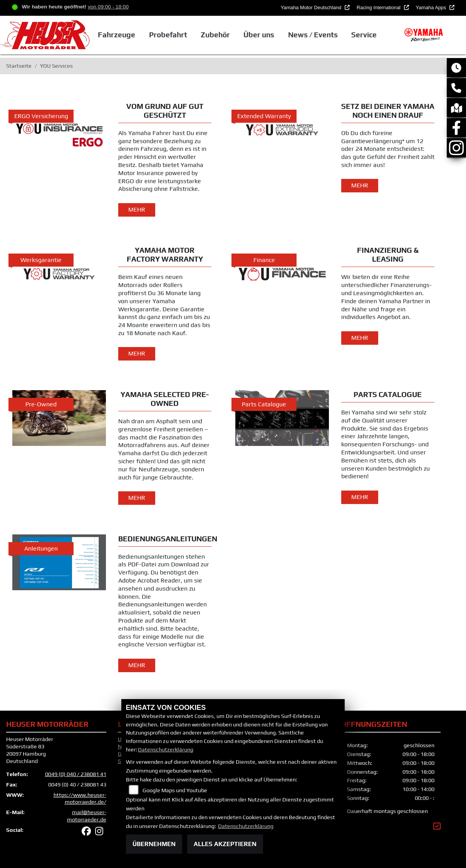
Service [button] (364, 35)
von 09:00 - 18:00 (108, 7)
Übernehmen (154, 844)
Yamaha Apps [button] (432, 8)
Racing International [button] (379, 8)
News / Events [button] (313, 35)
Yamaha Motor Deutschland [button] (312, 8)
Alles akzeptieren (225, 844)
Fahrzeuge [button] (117, 35)
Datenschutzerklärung (166, 749)
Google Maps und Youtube (175, 790)
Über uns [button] (259, 35)
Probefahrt (168, 35)
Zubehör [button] (215, 35)
